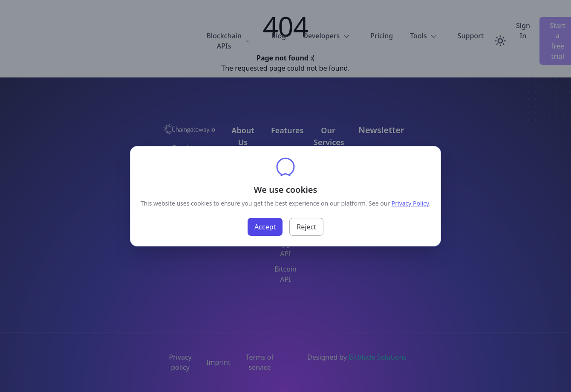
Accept (265, 227)
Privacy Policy (410, 203)
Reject (306, 227)
